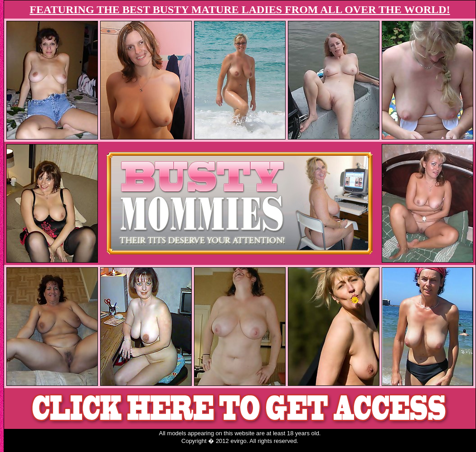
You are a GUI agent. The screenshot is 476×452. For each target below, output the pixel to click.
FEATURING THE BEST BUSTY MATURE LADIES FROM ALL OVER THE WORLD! (240, 10)
